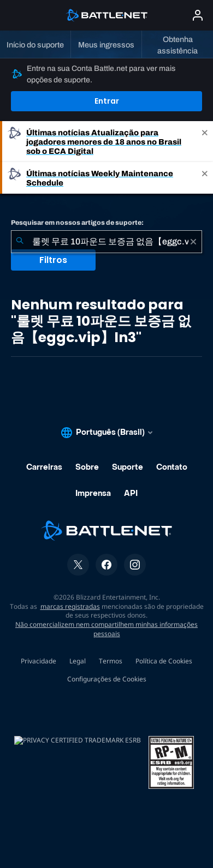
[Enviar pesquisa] (20, 242)
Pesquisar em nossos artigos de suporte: (77, 223)
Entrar (107, 101)
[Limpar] (193, 242)
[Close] (205, 142)
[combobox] (106, 242)
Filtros (53, 260)
